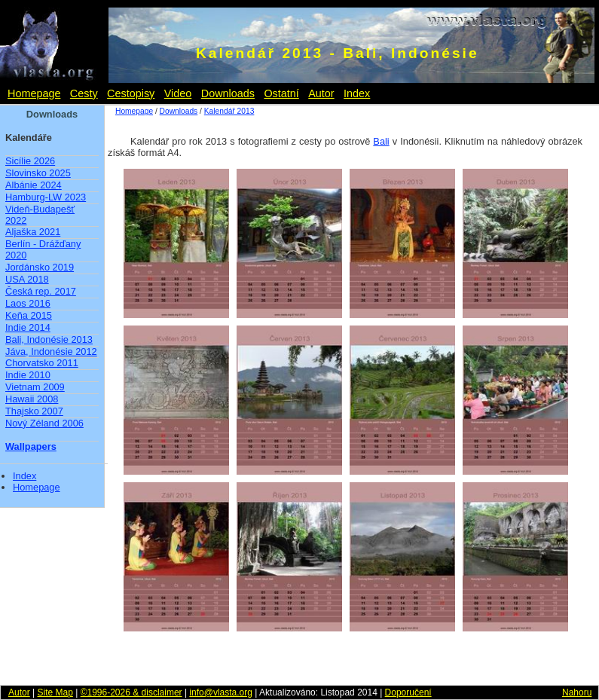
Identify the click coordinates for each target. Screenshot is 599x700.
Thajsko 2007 (34, 411)
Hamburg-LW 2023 (46, 197)
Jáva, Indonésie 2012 (51, 352)
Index (357, 93)
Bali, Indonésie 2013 (49, 339)
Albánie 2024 (34, 185)
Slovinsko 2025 (38, 173)
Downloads (228, 93)
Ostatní (281, 93)
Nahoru (577, 692)
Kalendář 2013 (229, 111)
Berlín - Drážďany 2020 (43, 249)
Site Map (55, 692)
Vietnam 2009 (35, 387)
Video (178, 93)
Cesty (84, 93)
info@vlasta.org (221, 692)
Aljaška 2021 (33, 232)
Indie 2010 (28, 375)
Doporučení (408, 692)
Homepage (34, 93)
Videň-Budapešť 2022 (40, 215)
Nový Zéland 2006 (44, 423)
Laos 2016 (28, 303)
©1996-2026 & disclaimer (131, 692)
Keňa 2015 (29, 315)
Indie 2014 (28, 327)
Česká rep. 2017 (41, 291)
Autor (321, 93)
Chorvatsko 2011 (42, 363)
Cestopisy (131, 93)
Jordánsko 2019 (40, 267)
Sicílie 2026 (30, 161)
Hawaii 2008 (32, 399)
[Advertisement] (300, 662)
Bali (381, 141)
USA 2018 (27, 279)
